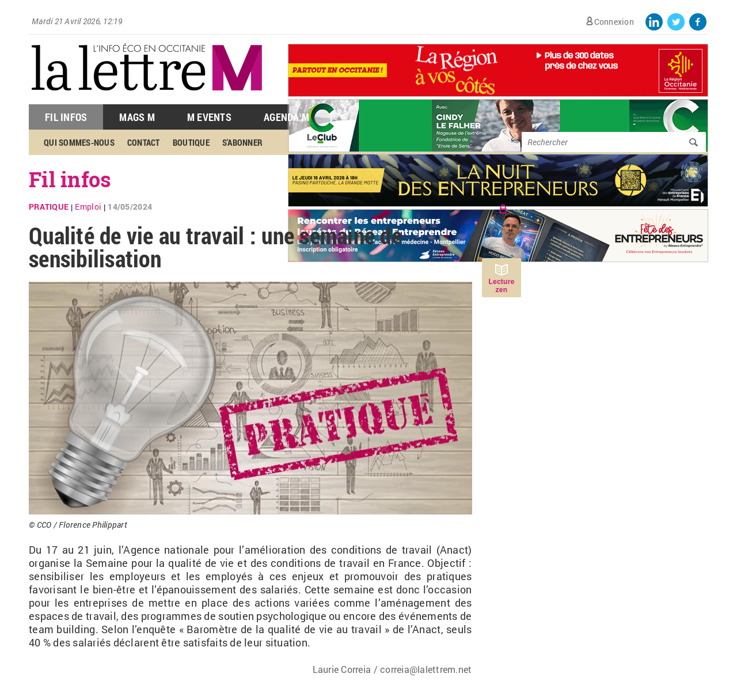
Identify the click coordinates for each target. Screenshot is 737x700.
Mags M (137, 117)
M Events (209, 117)
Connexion (614, 22)
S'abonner (242, 142)
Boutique (191, 142)
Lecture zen (501, 286)
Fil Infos (66, 117)
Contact (144, 142)
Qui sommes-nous (79, 142)
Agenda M (286, 117)
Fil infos (70, 179)
